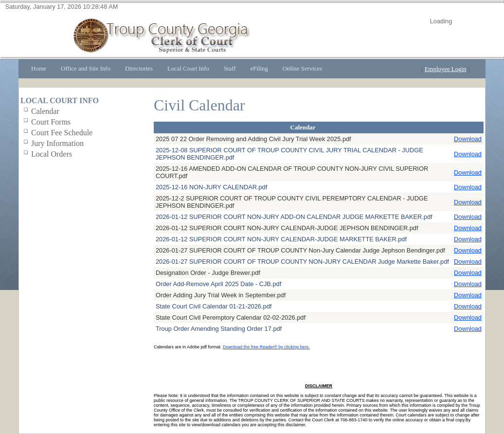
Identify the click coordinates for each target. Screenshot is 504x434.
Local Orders (52, 154)
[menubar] (177, 69)
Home (39, 69)
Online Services (302, 69)
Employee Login (446, 69)
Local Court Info (188, 69)
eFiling (259, 69)
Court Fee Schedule (62, 133)
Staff (230, 69)
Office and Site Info (86, 69)
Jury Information (57, 143)
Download (468, 139)
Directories (139, 69)
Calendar (45, 111)
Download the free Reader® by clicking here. (266, 347)
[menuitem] (39, 69)
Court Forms (51, 122)
